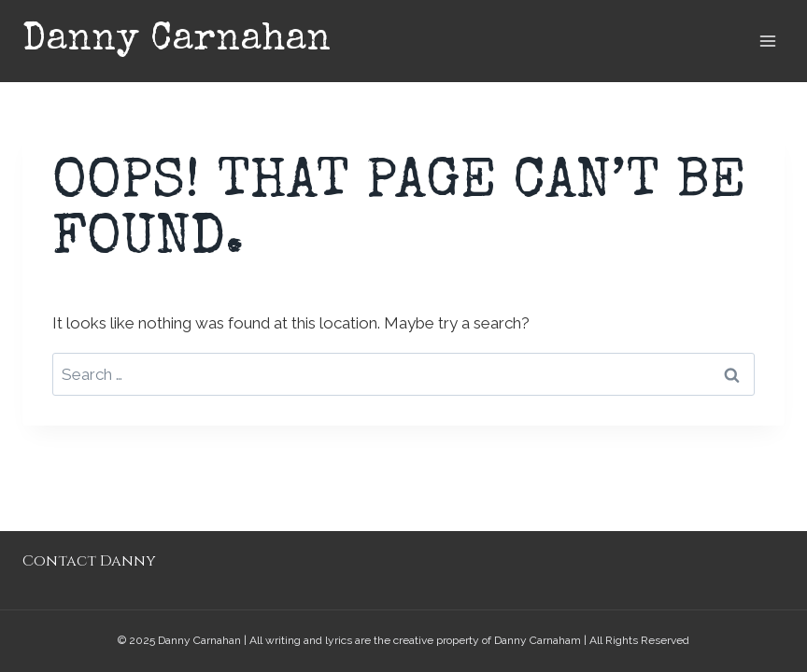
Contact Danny (89, 561)
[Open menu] (767, 41)
